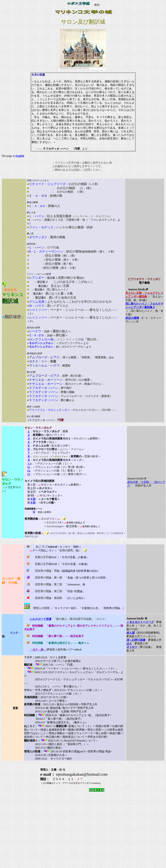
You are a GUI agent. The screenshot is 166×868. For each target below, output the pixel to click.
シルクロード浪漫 (40, 619)
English (20, 156)
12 (29, 471)
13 (29, 474)
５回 (33, 499)
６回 (33, 503)
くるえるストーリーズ (140, 622)
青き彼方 (132, 647)
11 (29, 467)
